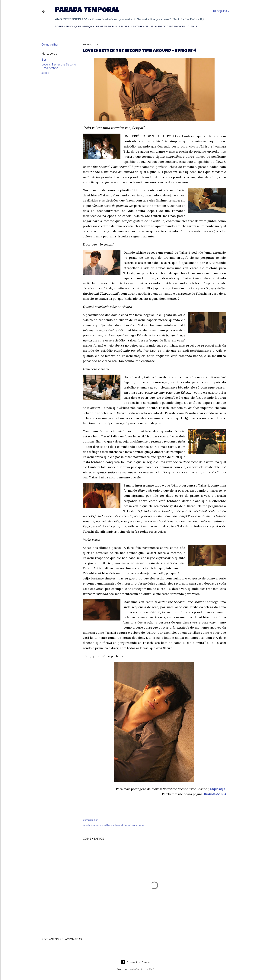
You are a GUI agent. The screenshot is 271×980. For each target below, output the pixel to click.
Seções (124, 26)
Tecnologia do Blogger (136, 962)
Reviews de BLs (107, 26)
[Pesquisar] (221, 11)
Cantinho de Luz (142, 26)
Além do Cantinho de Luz (172, 26)
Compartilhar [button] (50, 45)
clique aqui (217, 789)
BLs (44, 60)
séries (45, 73)
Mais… (195, 26)
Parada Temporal (87, 11)
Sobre (59, 26)
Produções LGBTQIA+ (80, 26)
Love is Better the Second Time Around (117, 825)
